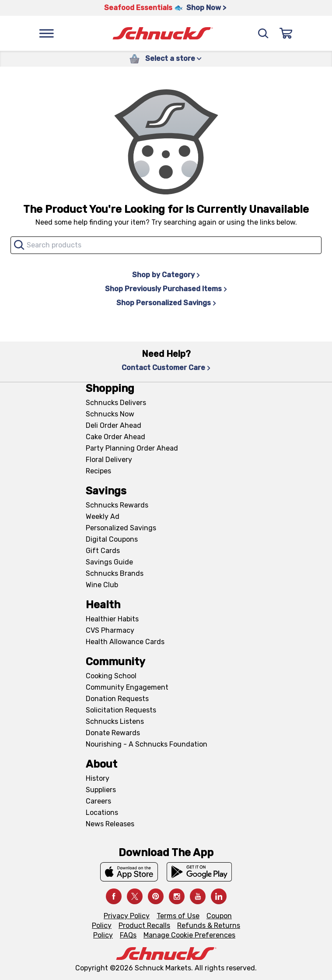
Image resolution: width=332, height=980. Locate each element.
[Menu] (46, 33)
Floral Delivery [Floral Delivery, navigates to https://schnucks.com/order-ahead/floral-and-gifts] (109, 460)
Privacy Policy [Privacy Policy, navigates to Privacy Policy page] (127, 916)
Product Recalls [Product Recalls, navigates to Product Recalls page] (144, 925)
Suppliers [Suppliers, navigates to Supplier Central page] (101, 790)
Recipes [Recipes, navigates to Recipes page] (98, 471)
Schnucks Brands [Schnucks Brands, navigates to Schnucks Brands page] (115, 573)
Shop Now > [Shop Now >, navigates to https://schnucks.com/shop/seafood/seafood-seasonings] (206, 8)
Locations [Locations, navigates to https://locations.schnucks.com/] (102, 813)
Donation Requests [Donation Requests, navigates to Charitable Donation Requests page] (117, 699)
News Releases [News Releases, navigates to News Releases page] (110, 824)
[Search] (263, 33)
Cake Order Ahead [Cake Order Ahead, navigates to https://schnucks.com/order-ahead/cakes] (115, 437)
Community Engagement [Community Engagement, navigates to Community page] (127, 687)
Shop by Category (166, 275)
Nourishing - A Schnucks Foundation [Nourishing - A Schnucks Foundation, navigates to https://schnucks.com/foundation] (147, 744)
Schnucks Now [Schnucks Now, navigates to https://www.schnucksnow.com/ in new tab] (110, 414)
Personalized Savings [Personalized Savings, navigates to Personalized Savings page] (121, 528)
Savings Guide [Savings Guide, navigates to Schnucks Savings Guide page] (109, 562)
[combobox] (166, 245)
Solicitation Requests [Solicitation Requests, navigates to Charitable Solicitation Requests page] (121, 710)
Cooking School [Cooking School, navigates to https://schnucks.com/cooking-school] (111, 676)
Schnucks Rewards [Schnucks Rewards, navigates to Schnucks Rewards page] (117, 505)
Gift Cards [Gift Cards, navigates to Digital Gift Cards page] (103, 551)
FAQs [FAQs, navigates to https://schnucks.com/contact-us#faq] (128, 935)
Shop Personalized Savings (166, 303)
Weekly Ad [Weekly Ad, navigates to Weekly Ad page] (103, 516)
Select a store (173, 58)
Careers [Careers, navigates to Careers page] (98, 801)
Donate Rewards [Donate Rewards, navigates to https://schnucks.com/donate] (113, 733)
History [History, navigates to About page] (98, 778)
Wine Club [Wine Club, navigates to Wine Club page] (102, 585)
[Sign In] (286, 33)
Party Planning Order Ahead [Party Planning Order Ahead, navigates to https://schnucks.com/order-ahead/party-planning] (132, 448)
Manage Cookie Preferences (189, 935)
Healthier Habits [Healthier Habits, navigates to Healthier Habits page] (112, 619)
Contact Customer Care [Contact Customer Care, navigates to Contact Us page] (166, 368)
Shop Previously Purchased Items (166, 289)
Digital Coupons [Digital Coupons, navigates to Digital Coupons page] (112, 539)
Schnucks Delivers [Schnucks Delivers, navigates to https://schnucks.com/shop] (116, 403)
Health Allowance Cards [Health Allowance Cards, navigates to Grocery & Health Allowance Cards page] (125, 642)
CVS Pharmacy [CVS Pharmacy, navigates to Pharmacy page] (110, 630)
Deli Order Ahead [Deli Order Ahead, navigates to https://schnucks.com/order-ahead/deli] (114, 425)
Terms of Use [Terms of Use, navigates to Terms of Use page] (178, 916)
